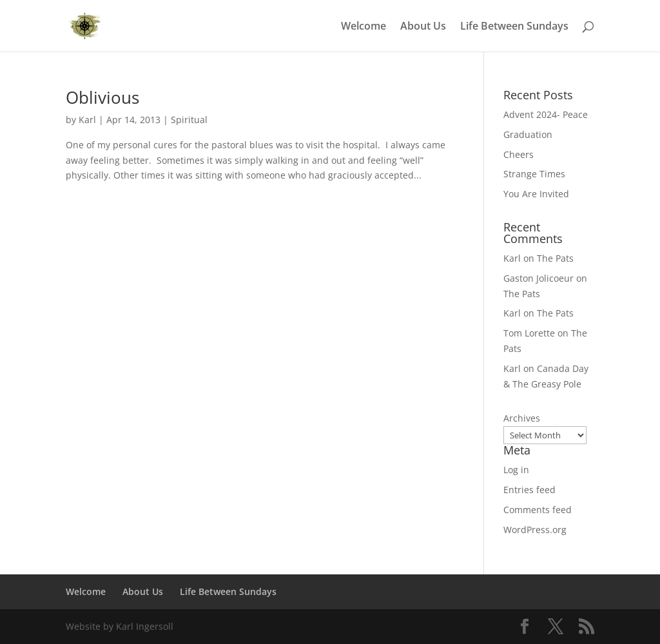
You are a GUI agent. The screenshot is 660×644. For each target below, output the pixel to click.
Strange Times (534, 174)
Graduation (528, 134)
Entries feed (529, 490)
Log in (516, 470)
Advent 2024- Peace (546, 114)
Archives (522, 418)
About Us (423, 27)
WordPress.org (535, 530)
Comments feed (538, 510)
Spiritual (189, 120)
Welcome (364, 27)
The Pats (555, 258)
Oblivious (102, 97)
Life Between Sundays (514, 27)
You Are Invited (536, 194)
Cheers (519, 154)
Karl (87, 120)
